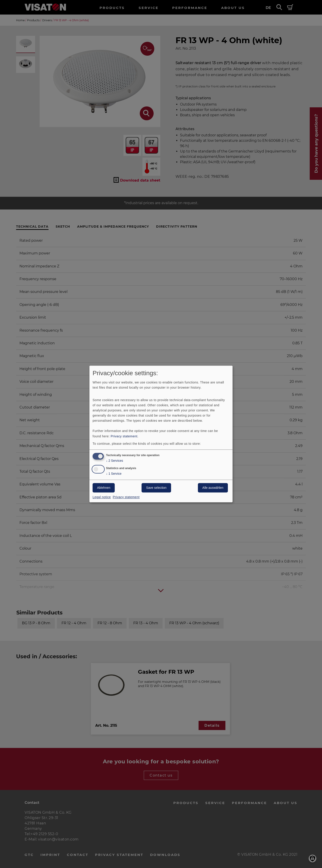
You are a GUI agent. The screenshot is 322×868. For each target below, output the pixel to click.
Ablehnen (104, 488)
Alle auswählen (213, 488)
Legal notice (102, 497)
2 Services (114, 461)
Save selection (156, 488)
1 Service (114, 474)
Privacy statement (124, 436)
